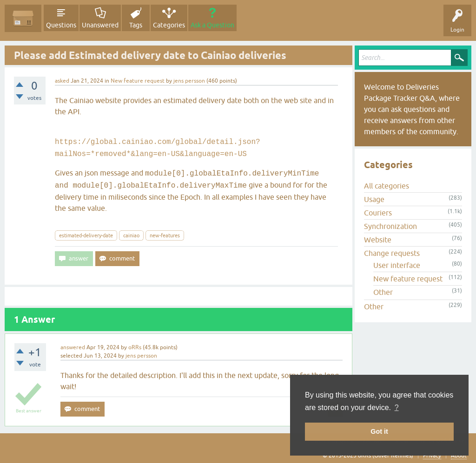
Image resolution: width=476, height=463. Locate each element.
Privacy (432, 456)
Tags (136, 25)
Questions (61, 25)
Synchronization (390, 226)
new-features (165, 235)
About (459, 456)
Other (383, 292)
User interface (397, 265)
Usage (374, 199)
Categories (169, 25)
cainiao (131, 235)
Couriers (378, 213)
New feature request (138, 81)
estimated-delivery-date (86, 235)
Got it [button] (379, 431)
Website (378, 240)
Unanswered (100, 25)
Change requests (392, 253)
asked (62, 81)
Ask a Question (212, 25)
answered (73, 347)
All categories (387, 186)
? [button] (397, 408)
